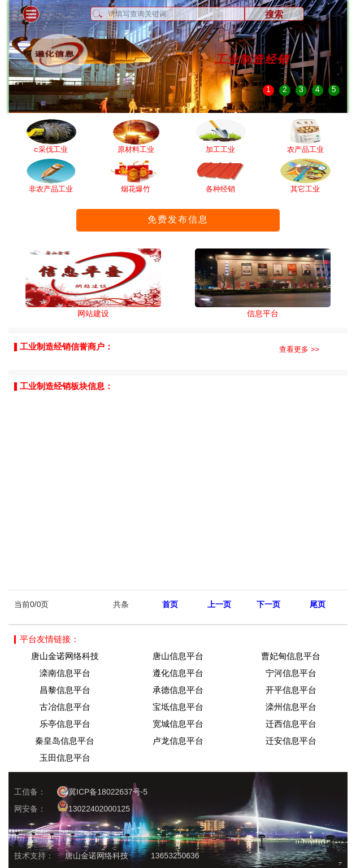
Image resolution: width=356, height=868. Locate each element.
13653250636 (175, 856)
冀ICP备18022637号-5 (102, 792)
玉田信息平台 (65, 758)
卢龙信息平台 (178, 741)
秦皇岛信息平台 (65, 741)
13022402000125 (94, 807)
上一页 (219, 604)
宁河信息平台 (291, 673)
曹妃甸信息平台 (291, 656)
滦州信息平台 (291, 707)
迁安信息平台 (291, 741)
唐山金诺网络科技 (65, 656)
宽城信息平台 (178, 724)
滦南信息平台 (65, 673)
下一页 (268, 604)
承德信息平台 (178, 690)
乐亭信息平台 (65, 724)
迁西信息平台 (291, 724)
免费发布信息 (178, 219)
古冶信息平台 (65, 707)
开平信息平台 (291, 690)
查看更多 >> (299, 349)
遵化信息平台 (178, 673)
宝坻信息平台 (178, 707)
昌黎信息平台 (65, 690)
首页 (170, 604)
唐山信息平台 (178, 656)
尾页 (318, 604)
